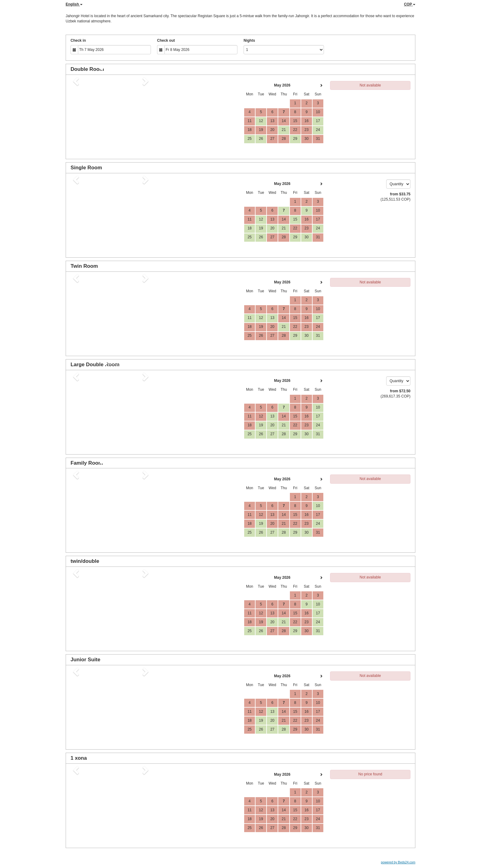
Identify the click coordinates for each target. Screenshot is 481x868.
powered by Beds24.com (398, 862)
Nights (249, 40)
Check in (78, 40)
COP (410, 4)
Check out (166, 40)
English (74, 4)
